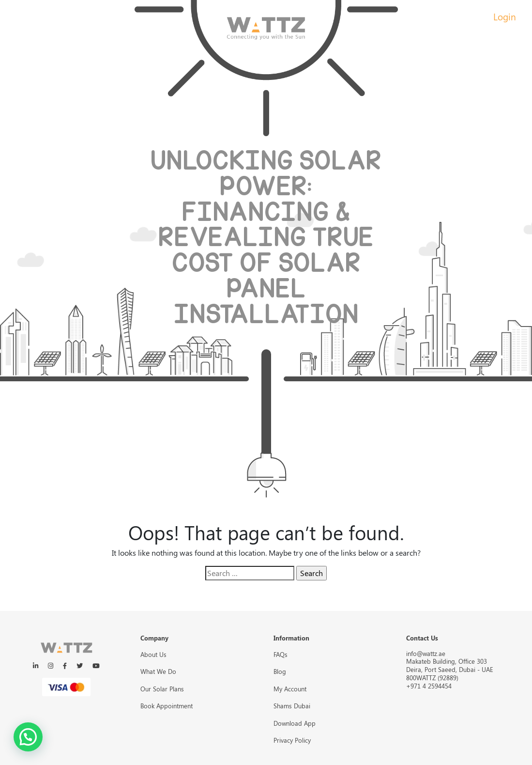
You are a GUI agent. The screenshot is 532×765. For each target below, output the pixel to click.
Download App (295, 723)
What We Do (158, 671)
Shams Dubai (292, 706)
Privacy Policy (292, 740)
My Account (290, 689)
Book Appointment (167, 706)
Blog (280, 671)
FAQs (281, 654)
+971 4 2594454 (429, 686)
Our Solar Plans (162, 689)
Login (505, 16)
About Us (153, 654)
